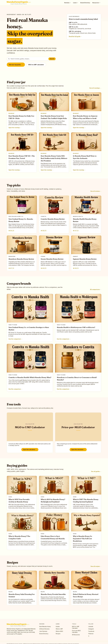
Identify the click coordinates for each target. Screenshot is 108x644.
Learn (76, 3)
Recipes (58, 634)
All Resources (76, 635)
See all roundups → (95, 88)
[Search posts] (31, 59)
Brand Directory (85, 3)
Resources (96, 3)
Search (52, 59)
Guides (58, 626)
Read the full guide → (75, 36)
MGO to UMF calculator (36, 65)
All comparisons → (96, 289)
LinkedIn (91, 626)
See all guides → (96, 471)
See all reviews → (96, 191)
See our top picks (16, 65)
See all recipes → (96, 566)
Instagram (91, 629)
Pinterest (91, 634)
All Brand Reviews (44, 629)
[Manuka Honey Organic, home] (19, 3)
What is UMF (59, 629)
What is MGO (59, 631)
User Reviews (43, 631)
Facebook (91, 631)
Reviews (68, 3)
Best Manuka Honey (45, 626)
